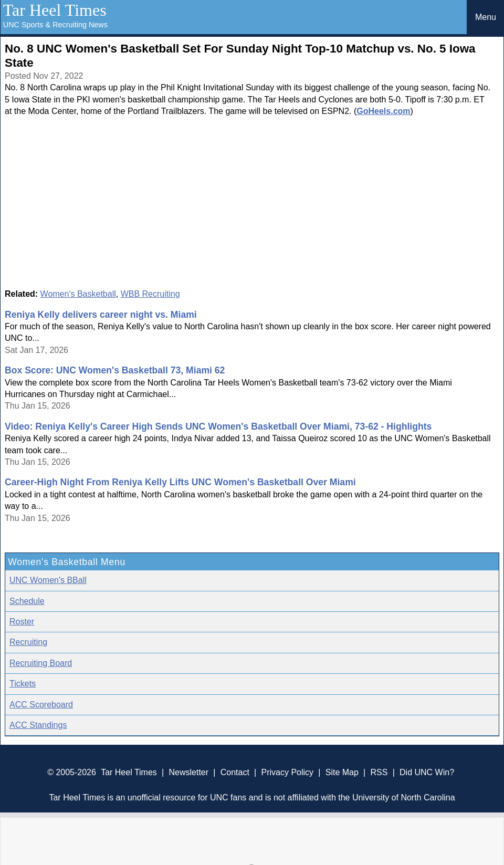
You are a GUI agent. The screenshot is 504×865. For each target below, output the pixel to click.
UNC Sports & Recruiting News (55, 25)
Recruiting (28, 642)
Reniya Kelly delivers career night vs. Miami (101, 315)
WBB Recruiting (150, 294)
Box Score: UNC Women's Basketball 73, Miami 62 (115, 370)
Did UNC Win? (427, 772)
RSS (379, 772)
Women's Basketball (78, 294)
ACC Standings (38, 725)
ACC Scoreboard (41, 705)
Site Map (342, 772)
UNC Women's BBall (48, 580)
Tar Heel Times (55, 10)
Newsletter (188, 772)
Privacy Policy (287, 772)
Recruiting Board (41, 663)
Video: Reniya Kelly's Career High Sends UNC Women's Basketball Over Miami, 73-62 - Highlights (218, 426)
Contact (235, 772)
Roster (22, 622)
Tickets (23, 684)
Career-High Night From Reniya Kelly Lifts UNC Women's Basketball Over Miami (180, 482)
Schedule (27, 601)
